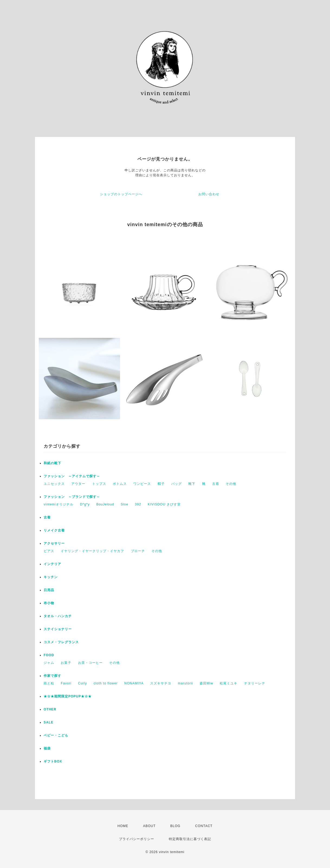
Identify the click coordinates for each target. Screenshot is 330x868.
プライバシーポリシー (137, 839)
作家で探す (52, 676)
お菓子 (66, 663)
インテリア (52, 564)
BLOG (175, 826)
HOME (123, 826)
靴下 (192, 484)
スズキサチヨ (161, 683)
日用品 (49, 590)
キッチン (51, 577)
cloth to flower (106, 683)
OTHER (50, 709)
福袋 (47, 748)
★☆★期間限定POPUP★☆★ (68, 696)
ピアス (49, 551)
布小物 (49, 603)
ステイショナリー (58, 629)
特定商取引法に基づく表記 (190, 839)
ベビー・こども (56, 735)
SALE (48, 722)
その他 (231, 484)
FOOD (49, 655)
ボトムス (120, 484)
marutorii (186, 683)
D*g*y (85, 504)
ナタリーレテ (255, 683)
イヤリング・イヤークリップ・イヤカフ (92, 551)
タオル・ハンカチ (58, 616)
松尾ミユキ (229, 683)
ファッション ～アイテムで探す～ (72, 476)
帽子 (161, 484)
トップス (99, 484)
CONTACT (204, 826)
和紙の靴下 (52, 463)
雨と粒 (49, 683)
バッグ (177, 484)
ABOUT (149, 826)
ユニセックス (54, 484)
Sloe (124, 504)
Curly (82, 683)
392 (138, 504)
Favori (66, 683)
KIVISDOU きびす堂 (164, 504)
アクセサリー (54, 543)
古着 (216, 484)
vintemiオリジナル (59, 504)
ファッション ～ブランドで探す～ (72, 497)
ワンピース (142, 484)
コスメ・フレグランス (61, 642)
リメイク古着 (54, 530)
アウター (78, 484)
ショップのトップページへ (121, 194)
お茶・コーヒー (90, 663)
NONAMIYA (134, 683)
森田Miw (206, 683)
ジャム (49, 663)
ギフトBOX (53, 761)
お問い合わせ (209, 194)
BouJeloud (105, 504)
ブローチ (138, 551)
